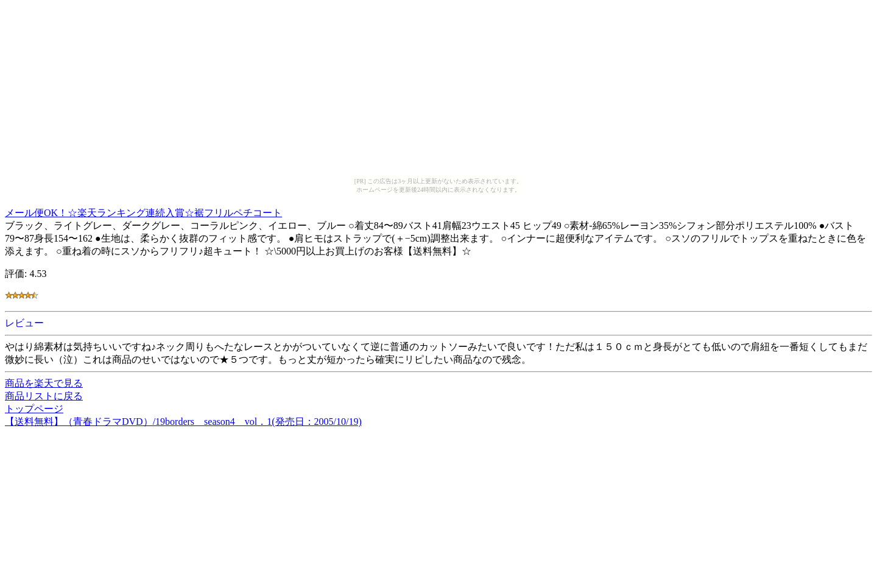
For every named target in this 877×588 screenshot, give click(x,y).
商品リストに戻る (44, 396)
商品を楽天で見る (44, 383)
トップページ (34, 409)
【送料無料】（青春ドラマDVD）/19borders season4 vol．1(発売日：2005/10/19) (183, 422)
